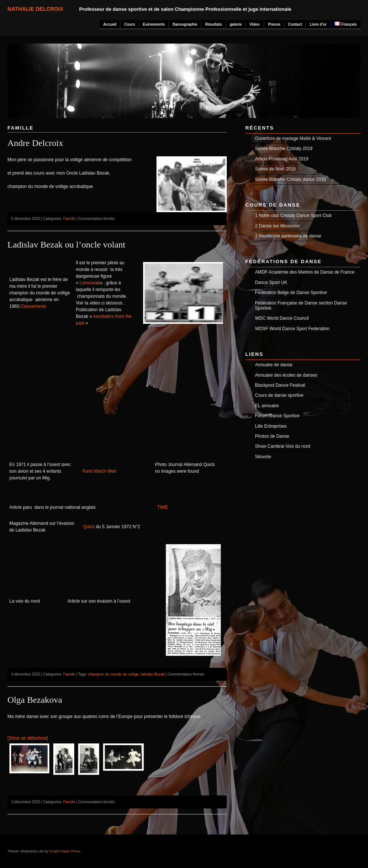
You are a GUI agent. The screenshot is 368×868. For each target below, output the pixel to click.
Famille (69, 219)
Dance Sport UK (271, 283)
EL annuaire (267, 406)
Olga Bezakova (35, 700)
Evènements (154, 24)
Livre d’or (318, 24)
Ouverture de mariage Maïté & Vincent (293, 138)
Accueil (110, 24)
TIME (163, 507)
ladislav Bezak (153, 674)
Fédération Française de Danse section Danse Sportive (301, 306)
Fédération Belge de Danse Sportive (291, 293)
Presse (274, 24)
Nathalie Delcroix (35, 9)
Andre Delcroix (35, 143)
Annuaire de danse (274, 365)
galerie (236, 24)
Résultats (214, 24)
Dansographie (185, 24)
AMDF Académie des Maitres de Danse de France (305, 272)
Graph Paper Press (65, 851)
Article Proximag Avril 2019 (282, 159)
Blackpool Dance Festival (280, 385)
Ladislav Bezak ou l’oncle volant (66, 245)
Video (254, 24)
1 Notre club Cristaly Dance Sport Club (293, 216)
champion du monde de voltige (113, 674)
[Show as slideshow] (28, 738)
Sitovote (263, 457)
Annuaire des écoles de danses (286, 375)
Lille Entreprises (271, 426)
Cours (130, 24)
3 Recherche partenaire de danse (288, 236)
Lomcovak (90, 283)
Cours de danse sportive (279, 395)
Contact (295, 24)
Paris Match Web (99, 471)
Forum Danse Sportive (277, 416)
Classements (33, 306)
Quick (89, 527)
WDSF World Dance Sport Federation (292, 329)
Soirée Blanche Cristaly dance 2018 (290, 179)
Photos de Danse (272, 436)
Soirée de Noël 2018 (275, 169)
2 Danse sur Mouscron (277, 226)
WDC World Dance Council (282, 318)
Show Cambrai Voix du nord (283, 446)
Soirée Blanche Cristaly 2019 (284, 149)
